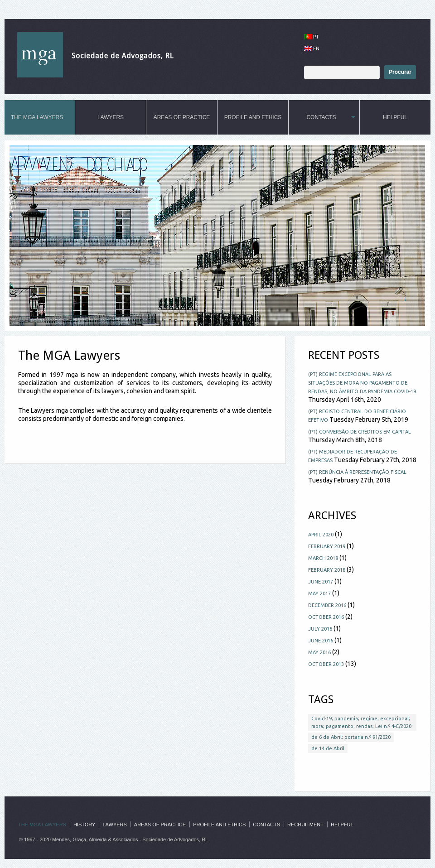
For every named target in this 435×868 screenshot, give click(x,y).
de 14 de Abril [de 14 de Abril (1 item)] (328, 748)
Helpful (395, 117)
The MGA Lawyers (38, 117)
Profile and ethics (253, 117)
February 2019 (327, 546)
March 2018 (323, 558)
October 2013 (326, 664)
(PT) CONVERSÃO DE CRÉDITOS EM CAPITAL (360, 432)
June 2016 (321, 641)
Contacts (322, 117)
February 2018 (327, 570)
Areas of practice (182, 117)
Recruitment (305, 825)
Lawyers (111, 117)
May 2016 (319, 652)
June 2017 (321, 582)
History (85, 825)
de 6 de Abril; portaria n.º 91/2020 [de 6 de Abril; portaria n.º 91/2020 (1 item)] (351, 737)
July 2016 (320, 629)
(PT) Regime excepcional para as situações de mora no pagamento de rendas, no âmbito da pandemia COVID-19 (362, 383)
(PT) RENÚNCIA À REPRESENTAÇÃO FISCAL (357, 472)
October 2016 (326, 617)
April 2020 (321, 535)
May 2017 (319, 593)
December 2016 (327, 605)
